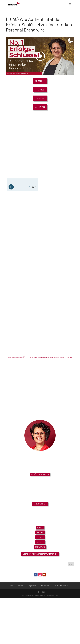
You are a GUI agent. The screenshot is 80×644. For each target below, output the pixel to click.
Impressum (32, 586)
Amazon (40, 107)
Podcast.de (40, 547)
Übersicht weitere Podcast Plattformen (40, 554)
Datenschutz (45, 586)
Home (11, 586)
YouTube (40, 542)
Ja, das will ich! (40, 504)
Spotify (40, 81)
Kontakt (21, 586)
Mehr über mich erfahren (40, 474)
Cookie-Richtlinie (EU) (62, 586)
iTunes (40, 89)
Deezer (40, 98)
